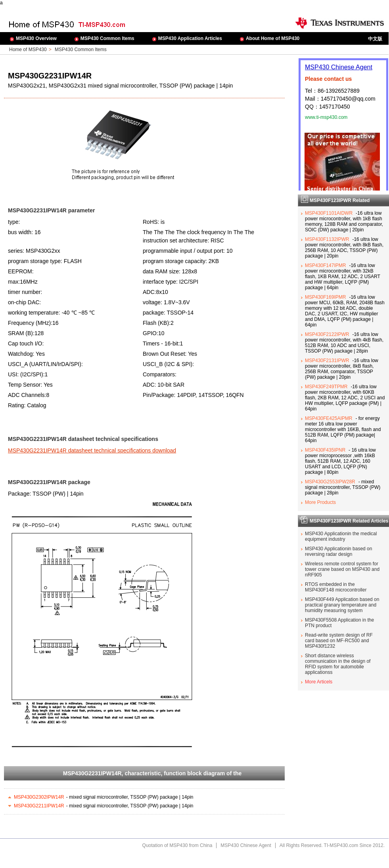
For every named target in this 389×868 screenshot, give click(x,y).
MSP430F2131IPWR (327, 361)
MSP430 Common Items (107, 38)
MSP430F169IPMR (325, 297)
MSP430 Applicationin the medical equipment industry (341, 536)
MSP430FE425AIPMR (329, 418)
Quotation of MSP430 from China (177, 845)
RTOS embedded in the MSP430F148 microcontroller (336, 587)
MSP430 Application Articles (190, 38)
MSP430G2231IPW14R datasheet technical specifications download (92, 450)
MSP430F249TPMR (326, 387)
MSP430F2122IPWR (327, 334)
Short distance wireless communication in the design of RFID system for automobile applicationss (338, 664)
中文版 (375, 39)
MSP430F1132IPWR (327, 239)
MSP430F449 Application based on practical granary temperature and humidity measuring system (342, 605)
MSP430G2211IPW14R (39, 806)
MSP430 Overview (36, 38)
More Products (320, 502)
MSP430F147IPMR (325, 265)
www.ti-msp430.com (326, 117)
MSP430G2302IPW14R (39, 797)
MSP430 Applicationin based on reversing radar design (338, 551)
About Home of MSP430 (273, 38)
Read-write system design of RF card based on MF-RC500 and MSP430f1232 (339, 641)
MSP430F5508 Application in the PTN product (339, 623)
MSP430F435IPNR (325, 450)
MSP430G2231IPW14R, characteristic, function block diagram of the (152, 773)
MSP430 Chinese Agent (339, 67)
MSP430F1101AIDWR (329, 213)
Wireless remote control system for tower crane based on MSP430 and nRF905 (342, 569)
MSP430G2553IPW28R (330, 482)
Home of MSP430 (28, 50)
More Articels (319, 682)
